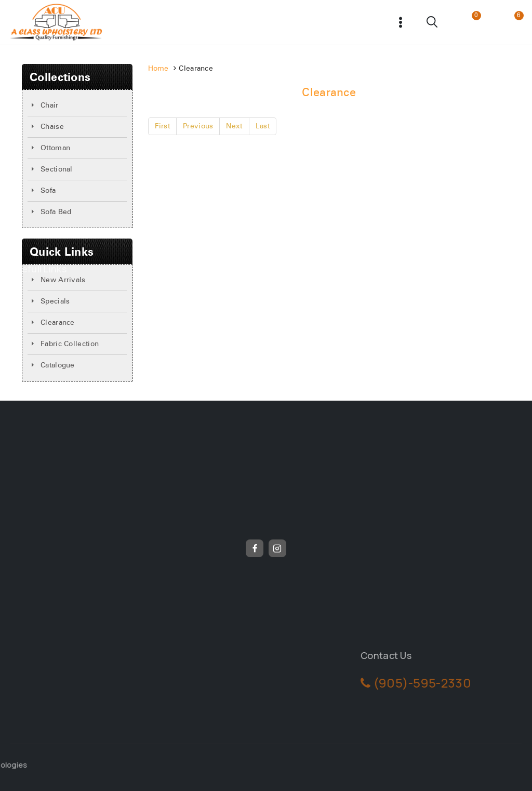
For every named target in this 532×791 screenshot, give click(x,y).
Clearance (58, 323)
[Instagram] (277, 548)
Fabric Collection (70, 344)
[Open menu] (401, 22)
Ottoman (55, 148)
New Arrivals (63, 280)
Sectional (57, 169)
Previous (198, 126)
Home (158, 69)
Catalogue (58, 365)
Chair (50, 106)
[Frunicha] (56, 22)
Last (263, 126)
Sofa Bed (56, 212)
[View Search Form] (433, 22)
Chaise (52, 127)
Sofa (48, 191)
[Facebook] (255, 548)
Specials (55, 301)
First (163, 126)
